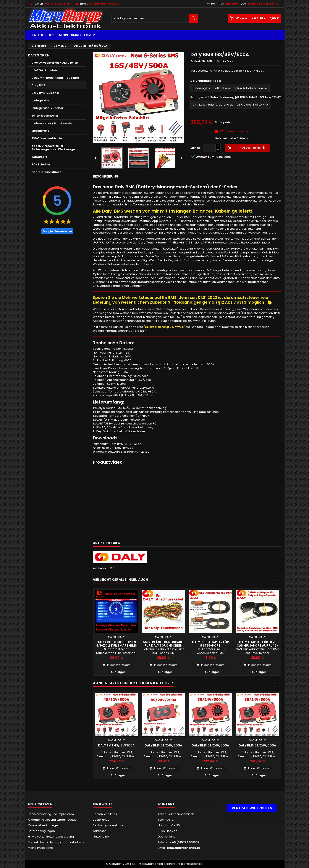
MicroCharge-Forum (77, 35)
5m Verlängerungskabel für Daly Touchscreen (163, 644)
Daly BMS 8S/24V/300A (257, 745)
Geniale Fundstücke (46, 172)
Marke (222, 61)
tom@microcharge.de (104, 4)
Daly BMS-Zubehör (45, 93)
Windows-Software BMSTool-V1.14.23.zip (121, 452)
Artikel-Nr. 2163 (181, 243)
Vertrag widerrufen (252, 808)
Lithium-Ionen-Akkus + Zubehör (55, 78)
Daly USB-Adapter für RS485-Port (210, 644)
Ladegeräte (40, 100)
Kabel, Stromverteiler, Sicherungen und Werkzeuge (53, 148)
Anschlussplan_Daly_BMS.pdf (114, 448)
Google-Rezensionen (57, 231)
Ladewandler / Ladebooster (52, 123)
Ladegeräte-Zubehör (47, 108)
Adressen (100, 831)
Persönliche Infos (105, 814)
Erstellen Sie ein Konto (263, 4)
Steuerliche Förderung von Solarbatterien (57, 842)
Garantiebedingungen (44, 825)
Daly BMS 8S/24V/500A (210, 745)
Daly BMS (38, 85)
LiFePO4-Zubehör (44, 70)
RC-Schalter (41, 164)
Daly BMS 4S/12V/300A (116, 745)
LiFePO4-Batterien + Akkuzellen (55, 63)
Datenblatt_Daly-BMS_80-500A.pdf (118, 444)
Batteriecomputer (45, 116)
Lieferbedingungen (41, 831)
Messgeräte (40, 131)
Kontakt (166, 804)
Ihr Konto (102, 804)
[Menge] (209, 148)
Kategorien (41, 35)
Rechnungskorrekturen (109, 825)
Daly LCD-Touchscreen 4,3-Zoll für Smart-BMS (116, 644)
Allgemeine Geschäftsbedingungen (53, 820)
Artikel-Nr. (198, 61)
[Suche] (155, 18)
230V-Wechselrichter (47, 138)
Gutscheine (101, 837)
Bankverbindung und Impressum (51, 814)
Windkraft (39, 157)
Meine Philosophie (41, 848)
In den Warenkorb (247, 148)
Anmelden (232, 4)
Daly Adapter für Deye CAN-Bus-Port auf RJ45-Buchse (257, 645)
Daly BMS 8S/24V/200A (163, 745)
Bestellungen (102, 820)
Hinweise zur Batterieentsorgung (51, 837)
